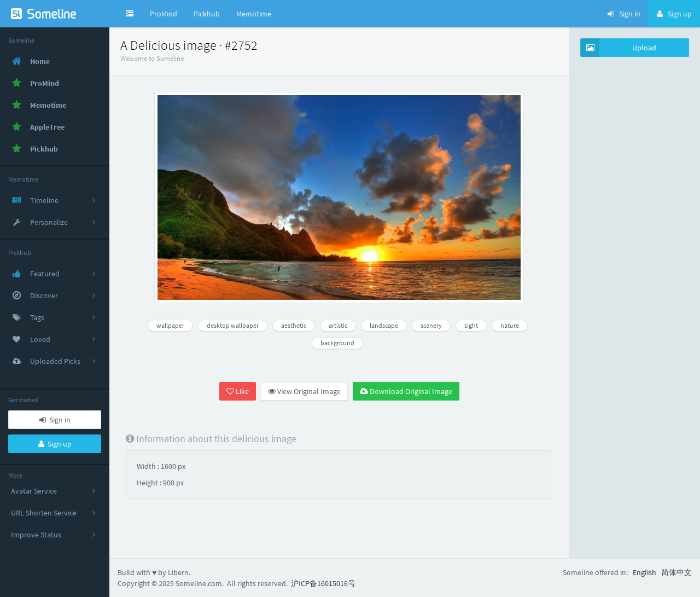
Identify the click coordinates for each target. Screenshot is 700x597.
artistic (338, 325)
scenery (431, 325)
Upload (619, 48)
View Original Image (304, 391)
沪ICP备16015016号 (323, 583)
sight (471, 325)
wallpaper (170, 325)
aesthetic (294, 325)
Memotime (254, 14)
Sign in (55, 420)
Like (238, 391)
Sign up (55, 444)
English (644, 572)
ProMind (164, 14)
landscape (384, 325)
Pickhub (207, 14)
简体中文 (676, 572)
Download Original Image (406, 391)
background (337, 343)
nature (510, 325)
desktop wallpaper (233, 325)
